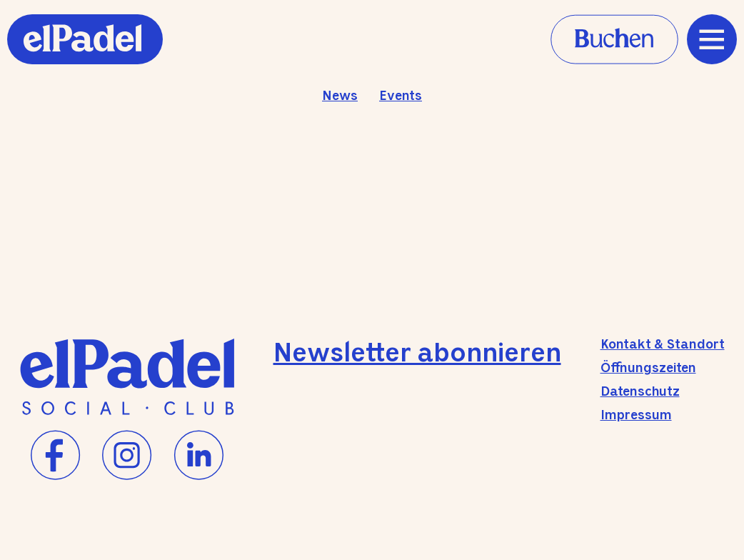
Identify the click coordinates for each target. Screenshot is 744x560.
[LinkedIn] (198, 456)
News (340, 96)
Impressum (636, 416)
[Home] (85, 59)
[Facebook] (56, 456)
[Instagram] (127, 456)
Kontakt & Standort (663, 345)
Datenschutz (640, 392)
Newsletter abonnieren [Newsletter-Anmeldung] (417, 355)
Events (401, 96)
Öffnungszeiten (648, 369)
